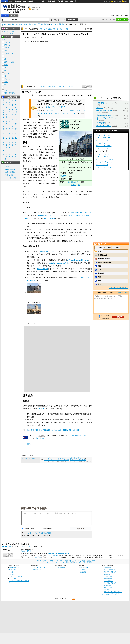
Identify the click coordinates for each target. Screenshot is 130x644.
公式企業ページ (85, 568)
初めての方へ (115, 16)
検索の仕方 (13, 570)
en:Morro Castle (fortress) (46, 216)
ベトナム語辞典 (109, 587)
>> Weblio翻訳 (123, 293)
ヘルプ (127, 1)
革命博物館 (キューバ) (105, 115)
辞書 (4, 1)
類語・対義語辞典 (15, 1)
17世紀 (42, 158)
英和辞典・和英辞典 (110, 572)
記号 (4, 159)
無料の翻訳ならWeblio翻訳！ (37, 8)
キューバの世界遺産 (58, 24)
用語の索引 (52, 29)
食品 (6, 85)
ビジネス (8, 42)
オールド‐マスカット (104, 167)
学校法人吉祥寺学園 (105, 262)
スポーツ (8, 79)
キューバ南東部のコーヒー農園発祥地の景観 (67, 458)
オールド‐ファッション (105, 159)
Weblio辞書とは (14, 568)
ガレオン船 (33, 155)
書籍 (72, 110)
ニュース (66, 110)
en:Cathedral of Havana (48, 251)
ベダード (100, 108)
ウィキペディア (31, 86)
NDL (51, 113)
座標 (24, 430)
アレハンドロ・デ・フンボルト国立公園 (57, 460)
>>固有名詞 (50, 462)
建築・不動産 (9, 62)
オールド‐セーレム (103, 135)
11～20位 (107, 248)
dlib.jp (56, 113)
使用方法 (74, 185)
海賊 (49, 191)
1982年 (55, 131)
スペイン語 (53, 119)
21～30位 (116, 248)
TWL (75, 113)
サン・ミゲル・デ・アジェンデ (107, 119)
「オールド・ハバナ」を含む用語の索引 (38, 533)
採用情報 (83, 572)
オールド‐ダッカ (102, 143)
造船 (51, 158)
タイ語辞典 (107, 585)
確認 (100, 266)
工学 (6, 59)
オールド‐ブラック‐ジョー (106, 162)
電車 (6, 51)
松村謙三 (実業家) (104, 259)
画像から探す (37, 570)
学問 (6, 65)
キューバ (28, 42)
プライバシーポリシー (16, 576)
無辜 (100, 277)
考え (100, 251)
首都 (35, 42)
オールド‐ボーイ (102, 165)
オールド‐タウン (102, 140)
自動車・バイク (10, 53)
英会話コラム (10, 166)
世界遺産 (34, 137)
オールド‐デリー (102, 148)
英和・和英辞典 (28, 1)
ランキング (61, 29)
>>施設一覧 (72, 462)
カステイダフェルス (104, 126)
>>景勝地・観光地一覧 (84, 462)
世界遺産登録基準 (41, 406)
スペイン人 (39, 149)
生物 (6, 82)
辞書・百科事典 (10, 93)
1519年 (30, 149)
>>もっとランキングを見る (118, 288)
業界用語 (8, 45)
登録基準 (63, 176)
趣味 (6, 76)
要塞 (35, 128)
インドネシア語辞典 (110, 583)
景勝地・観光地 (44, 24)
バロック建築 (44, 166)
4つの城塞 (100, 103)
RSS (74, 599)
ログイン (107, 1)
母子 (100, 281)
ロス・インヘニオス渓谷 (78, 460)
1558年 (75, 194)
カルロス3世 (73, 235)
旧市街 (45, 42)
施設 (35, 24)
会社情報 (83, 570)
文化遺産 (71, 173)
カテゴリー (69, 86)
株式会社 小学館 (26, 551)
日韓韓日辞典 (51, 1)
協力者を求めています (45, 438)
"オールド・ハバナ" (53, 110)
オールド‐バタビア (103, 157)
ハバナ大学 (101, 123)
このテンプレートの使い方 (56, 107)
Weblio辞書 (37, 557)
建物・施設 (28, 24)
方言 (6, 90)
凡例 (67, 29)
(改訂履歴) (56, 555)
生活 (6, 70)
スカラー (78, 110)
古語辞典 (61, 1)
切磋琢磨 (101, 273)
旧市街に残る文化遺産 (105, 111)
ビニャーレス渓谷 (46, 458)
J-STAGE (44, 113)
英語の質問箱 (10, 172)
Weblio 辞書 (118, 1)
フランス (42, 191)
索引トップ (43, 29)
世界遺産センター (74, 182)
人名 (6, 87)
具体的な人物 (103, 255)
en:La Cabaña (50, 218)
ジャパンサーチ (66, 113)
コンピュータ (9, 48)
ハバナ (39, 42)
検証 (100, 284)
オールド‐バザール (103, 154)
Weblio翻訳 (107, 574)
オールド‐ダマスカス (104, 146)
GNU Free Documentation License (59, 553)
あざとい (101, 270)
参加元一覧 (125, 16)
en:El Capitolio (43, 269)
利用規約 (12, 574)
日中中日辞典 (40, 1)
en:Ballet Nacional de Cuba (59, 263)
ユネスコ (26, 137)
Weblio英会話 (10, 169)
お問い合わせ (61, 568)
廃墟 (34, 172)
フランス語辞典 (109, 581)
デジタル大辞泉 (31, 29)
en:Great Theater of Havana (77, 260)
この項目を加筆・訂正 (78, 435)
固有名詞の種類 (17, 24)
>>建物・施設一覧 (61, 462)
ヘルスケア (8, 73)
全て (4, 40)
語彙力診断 (9, 175)
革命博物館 (73, 277)
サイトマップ (13, 579)
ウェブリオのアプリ (39, 568)
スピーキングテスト (12, 178)
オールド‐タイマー (103, 138)
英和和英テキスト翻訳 (34, 508)
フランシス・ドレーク (50, 232)
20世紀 (45, 169)
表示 (79, 185)
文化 (6, 68)
